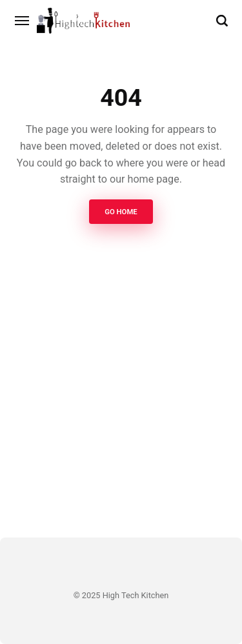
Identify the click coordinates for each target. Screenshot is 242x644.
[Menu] (23, 21)
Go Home (121, 212)
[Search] (222, 21)
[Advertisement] (121, 403)
